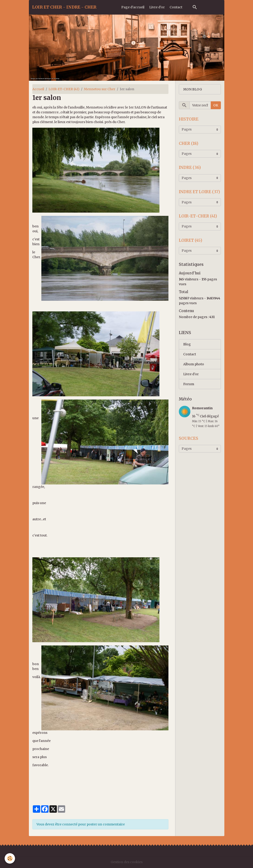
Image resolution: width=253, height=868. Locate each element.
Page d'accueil (133, 7)
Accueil (38, 89)
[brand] (64, 7)
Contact (176, 7)
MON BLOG (193, 89)
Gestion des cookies (127, 862)
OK (216, 105)
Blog (187, 344)
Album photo (194, 364)
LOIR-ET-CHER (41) (64, 89)
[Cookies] (10, 858)
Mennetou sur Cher (100, 89)
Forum (189, 384)
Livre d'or (157, 7)
